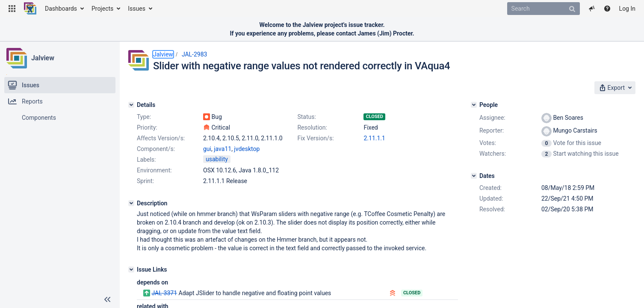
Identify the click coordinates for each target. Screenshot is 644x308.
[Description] (131, 203)
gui (207, 149)
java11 (223, 149)
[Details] (131, 105)
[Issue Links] (131, 269)
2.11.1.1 (374, 138)
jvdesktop (247, 149)
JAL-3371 (164, 293)
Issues (137, 9)
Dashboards (61, 9)
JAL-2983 (195, 54)
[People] (474, 105)
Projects (102, 9)
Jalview (43, 58)
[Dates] (474, 176)
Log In (627, 9)
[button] (12, 9)
